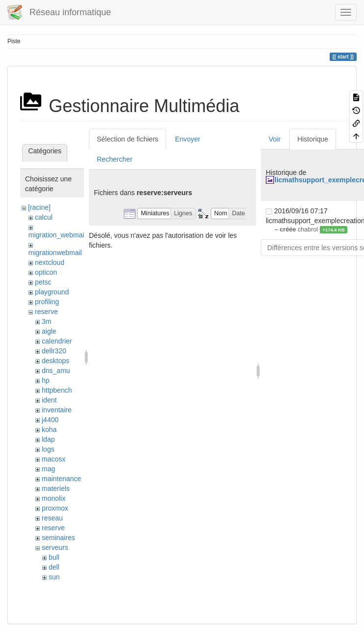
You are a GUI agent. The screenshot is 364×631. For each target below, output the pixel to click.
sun (54, 577)
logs (48, 449)
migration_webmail (57, 235)
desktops (56, 361)
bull (54, 557)
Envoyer (187, 139)
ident (49, 400)
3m (46, 321)
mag (48, 469)
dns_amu (56, 371)
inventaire (57, 410)
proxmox (55, 508)
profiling (47, 302)
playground (52, 292)
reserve (46, 312)
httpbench (57, 390)
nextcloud (50, 262)
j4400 (50, 420)
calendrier (57, 341)
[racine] (39, 207)
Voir (275, 139)
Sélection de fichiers (127, 139)
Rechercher (114, 159)
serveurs (55, 547)
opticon (46, 272)
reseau (52, 518)
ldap (48, 439)
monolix (54, 498)
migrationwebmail (55, 253)
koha (49, 430)
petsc (43, 282)
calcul (44, 217)
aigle (49, 331)
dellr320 (54, 351)
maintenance (61, 479)
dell (54, 567)
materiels (56, 488)
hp (46, 380)
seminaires (58, 538)
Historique (313, 139)
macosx (54, 459)
